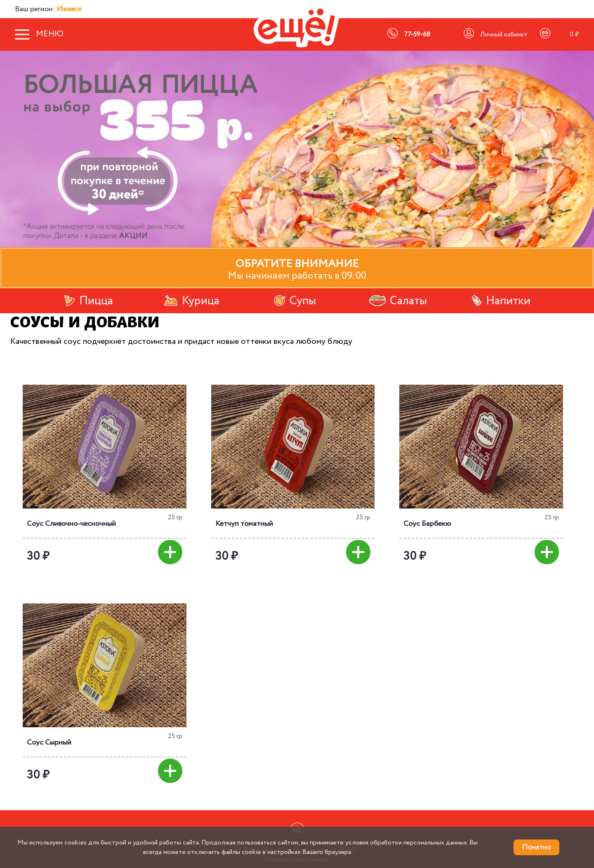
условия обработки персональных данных (406, 843)
